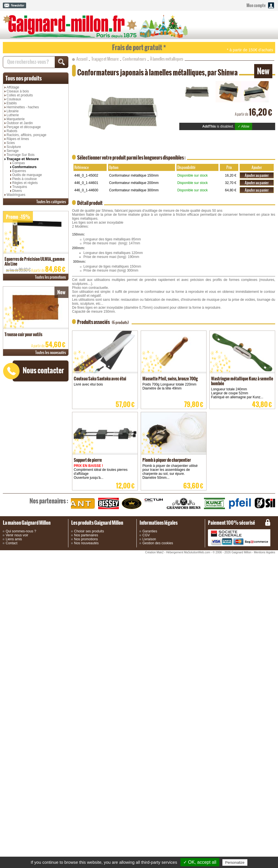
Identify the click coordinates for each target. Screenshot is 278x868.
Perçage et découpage (24, 127)
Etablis (12, 103)
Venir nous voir (17, 535)
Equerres (19, 171)
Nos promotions (86, 539)
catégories (51, 202)
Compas (19, 163)
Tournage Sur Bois (21, 155)
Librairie (13, 111)
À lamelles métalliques (167, 59)
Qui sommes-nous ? (21, 531)
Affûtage (13, 87)
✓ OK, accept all (200, 862)
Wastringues (16, 195)
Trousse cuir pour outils (23, 334)
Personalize (235, 862)
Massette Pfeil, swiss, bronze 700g (170, 379)
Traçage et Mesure (23, 159)
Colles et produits (20, 95)
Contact (11, 543)
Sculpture (14, 147)
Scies (11, 143)
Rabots (12, 131)
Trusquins (20, 187)
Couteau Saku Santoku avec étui (100, 379)
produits (24, 78)
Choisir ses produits (89, 531)
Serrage (13, 151)
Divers (17, 191)
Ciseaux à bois (18, 91)
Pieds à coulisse (25, 179)
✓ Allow (244, 126)
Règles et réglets (25, 183)
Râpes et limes (18, 139)
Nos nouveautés (86, 543)
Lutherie (13, 115)
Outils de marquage (27, 175)
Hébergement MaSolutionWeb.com (188, 552)
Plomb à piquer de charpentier (167, 460)
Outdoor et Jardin (20, 123)
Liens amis (14, 539)
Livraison (149, 539)
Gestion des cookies (158, 543)
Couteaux (14, 99)
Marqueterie (16, 119)
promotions (50, 277)
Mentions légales (265, 552)
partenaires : (49, 501)
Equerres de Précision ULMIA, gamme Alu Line (35, 261)
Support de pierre (88, 460)
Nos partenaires (86, 535)
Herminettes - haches (23, 107)
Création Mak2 (154, 552)
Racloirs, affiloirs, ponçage (27, 135)
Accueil (82, 59)
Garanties (150, 531)
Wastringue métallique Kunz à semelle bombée (242, 381)
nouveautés (51, 353)
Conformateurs (24, 167)
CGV (146, 535)
